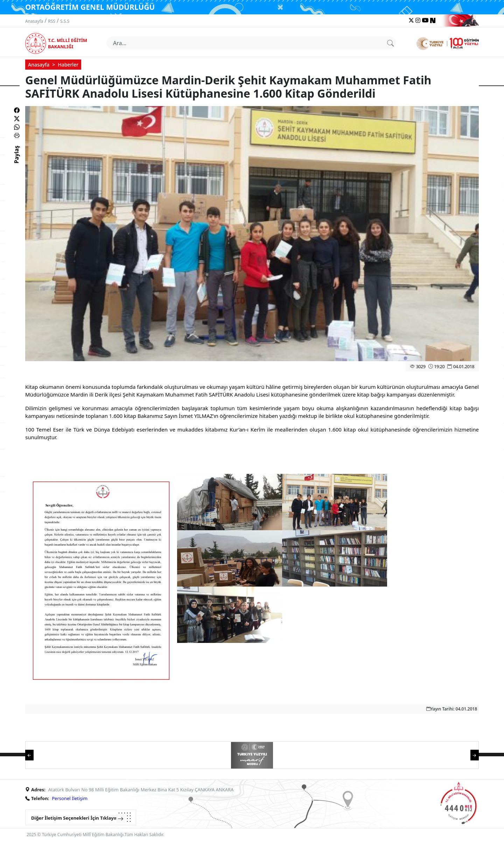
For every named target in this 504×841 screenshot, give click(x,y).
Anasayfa (34, 21)
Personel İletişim (70, 798)
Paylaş (16, 161)
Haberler (68, 65)
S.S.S (65, 21)
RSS (52, 21)
